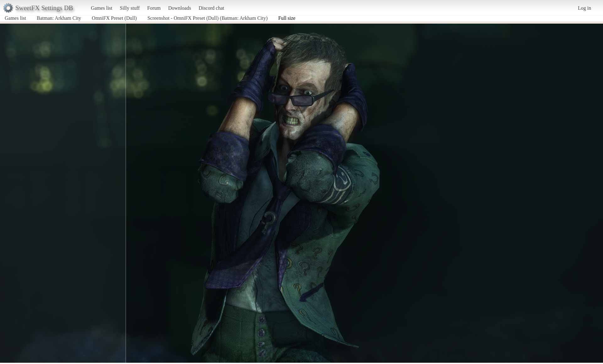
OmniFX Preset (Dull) (114, 18)
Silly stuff (130, 8)
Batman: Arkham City (59, 18)
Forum (154, 8)
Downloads (179, 8)
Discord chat (211, 8)
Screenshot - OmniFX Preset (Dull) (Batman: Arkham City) (207, 18)
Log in (584, 8)
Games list (102, 8)
